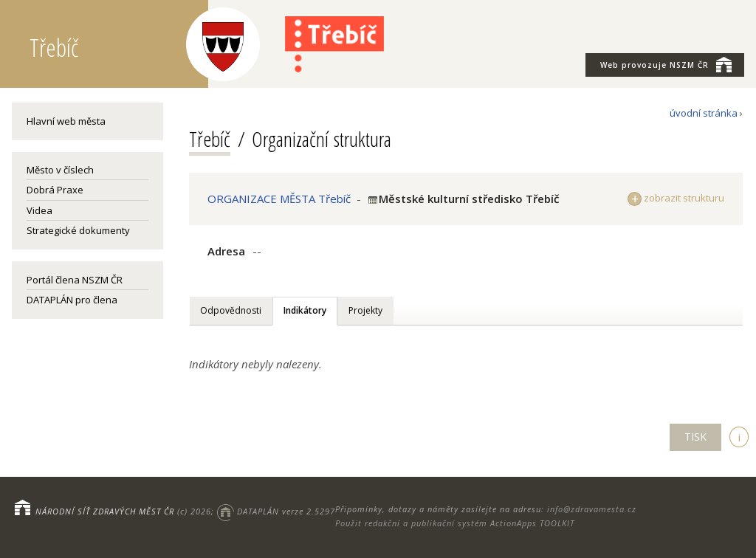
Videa (39, 210)
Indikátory (305, 310)
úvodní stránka (704, 113)
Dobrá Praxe (55, 190)
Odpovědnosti (231, 310)
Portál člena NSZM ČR (75, 280)
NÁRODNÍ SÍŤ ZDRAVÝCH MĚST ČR (105, 511)
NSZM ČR (666, 64)
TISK (695, 437)
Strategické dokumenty (78, 230)
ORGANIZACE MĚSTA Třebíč (279, 199)
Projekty (365, 310)
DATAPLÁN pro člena (72, 300)
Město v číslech (60, 170)
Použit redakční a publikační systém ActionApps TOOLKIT (455, 523)
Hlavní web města (66, 121)
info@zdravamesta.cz (592, 509)
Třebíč (210, 139)
